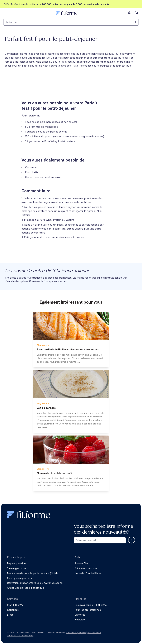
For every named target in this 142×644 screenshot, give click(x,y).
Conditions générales (76, 633)
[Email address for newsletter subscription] (100, 540)
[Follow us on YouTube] (133, 634)
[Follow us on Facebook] (125, 634)
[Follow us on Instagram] (117, 634)
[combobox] (71, 22)
